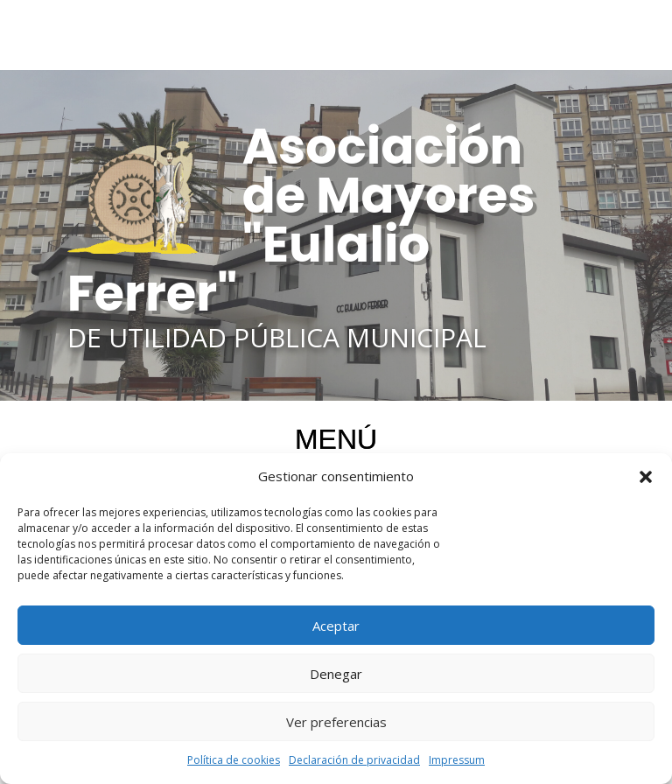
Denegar (336, 674)
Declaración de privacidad (354, 760)
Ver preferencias (336, 722)
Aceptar (336, 626)
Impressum (457, 760)
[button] (646, 477)
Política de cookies (234, 760)
